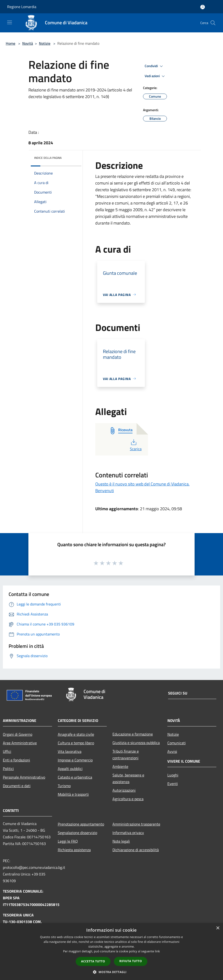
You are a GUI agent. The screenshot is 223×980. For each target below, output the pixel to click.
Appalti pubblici (70, 769)
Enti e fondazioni (16, 760)
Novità (28, 43)
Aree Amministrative (20, 743)
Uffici (7, 751)
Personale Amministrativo (24, 777)
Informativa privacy (128, 833)
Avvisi (172, 751)
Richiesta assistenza (74, 850)
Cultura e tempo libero (76, 743)
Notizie (45, 43)
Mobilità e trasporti (73, 794)
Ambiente (120, 766)
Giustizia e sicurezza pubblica (136, 743)
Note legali (121, 841)
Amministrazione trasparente (136, 824)
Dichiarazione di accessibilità (136, 850)
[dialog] (111, 952)
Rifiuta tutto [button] (131, 961)
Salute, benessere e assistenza (128, 778)
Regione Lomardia (22, 7)
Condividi (154, 66)
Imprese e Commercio (75, 760)
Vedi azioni (155, 76)
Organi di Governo (18, 734)
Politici (8, 769)
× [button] (218, 928)
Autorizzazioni (124, 790)
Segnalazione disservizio (77, 833)
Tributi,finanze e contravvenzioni (126, 755)
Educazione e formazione (133, 734)
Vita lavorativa (70, 751)
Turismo (64, 786)
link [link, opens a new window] (157, 951)
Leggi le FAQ (68, 841)
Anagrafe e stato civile (76, 734)
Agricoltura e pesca (128, 799)
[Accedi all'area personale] (203, 7)
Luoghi (173, 775)
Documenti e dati (17, 786)
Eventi (173, 784)
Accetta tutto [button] (93, 961)
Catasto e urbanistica (75, 777)
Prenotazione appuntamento (81, 824)
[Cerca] (213, 23)
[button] (111, 972)
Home (11, 43)
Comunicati (177, 743)
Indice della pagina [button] (48, 158)
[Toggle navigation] (10, 22)
